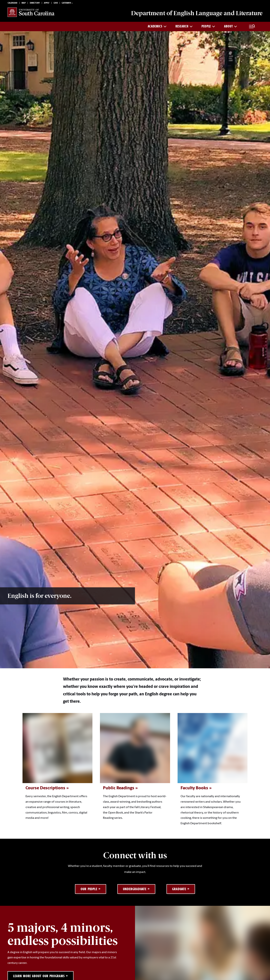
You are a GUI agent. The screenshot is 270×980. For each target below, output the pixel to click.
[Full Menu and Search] (252, 26)
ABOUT (231, 26)
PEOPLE (208, 26)
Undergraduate (135, 889)
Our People (89, 889)
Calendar (12, 3)
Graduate (179, 889)
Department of (197, 13)
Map (24, 3)
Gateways (67, 3)
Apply (47, 3)
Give (56, 3)
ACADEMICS (157, 26)
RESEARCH (184, 26)
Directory (35, 3)
